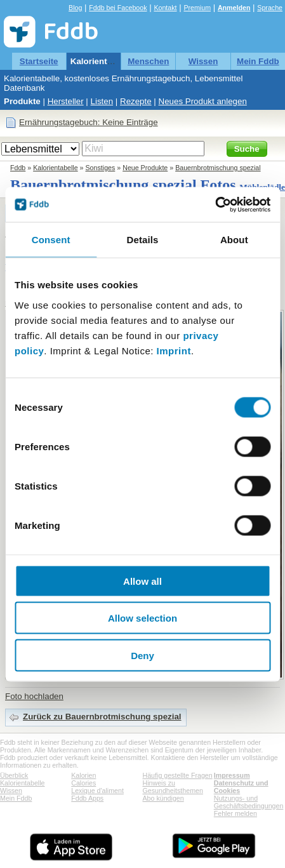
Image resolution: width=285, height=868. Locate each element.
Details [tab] (143, 240)
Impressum (232, 775)
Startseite (39, 61)
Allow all (142, 581)
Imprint (174, 350)
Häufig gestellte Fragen (178, 775)
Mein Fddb (258, 61)
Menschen (148, 61)
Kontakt (165, 8)
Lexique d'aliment (97, 791)
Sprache (270, 8)
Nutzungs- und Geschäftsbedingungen (249, 802)
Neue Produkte (145, 168)
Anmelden (234, 8)
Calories (83, 783)
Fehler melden (235, 813)
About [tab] (234, 240)
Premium (197, 8)
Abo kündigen (163, 798)
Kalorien (83, 775)
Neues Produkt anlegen (203, 101)
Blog (75, 8)
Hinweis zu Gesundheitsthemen (173, 787)
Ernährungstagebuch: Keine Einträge (89, 122)
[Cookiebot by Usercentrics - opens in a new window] (215, 204)
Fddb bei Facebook (118, 8)
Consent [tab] (51, 240)
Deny (142, 655)
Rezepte (136, 101)
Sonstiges (101, 168)
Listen (102, 101)
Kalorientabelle (101, 61)
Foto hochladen (34, 696)
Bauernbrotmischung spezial (218, 168)
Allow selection (142, 618)
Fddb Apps (87, 798)
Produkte (22, 101)
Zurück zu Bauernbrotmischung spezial (102, 717)
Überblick (14, 775)
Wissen (203, 61)
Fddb (18, 168)
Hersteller (66, 101)
